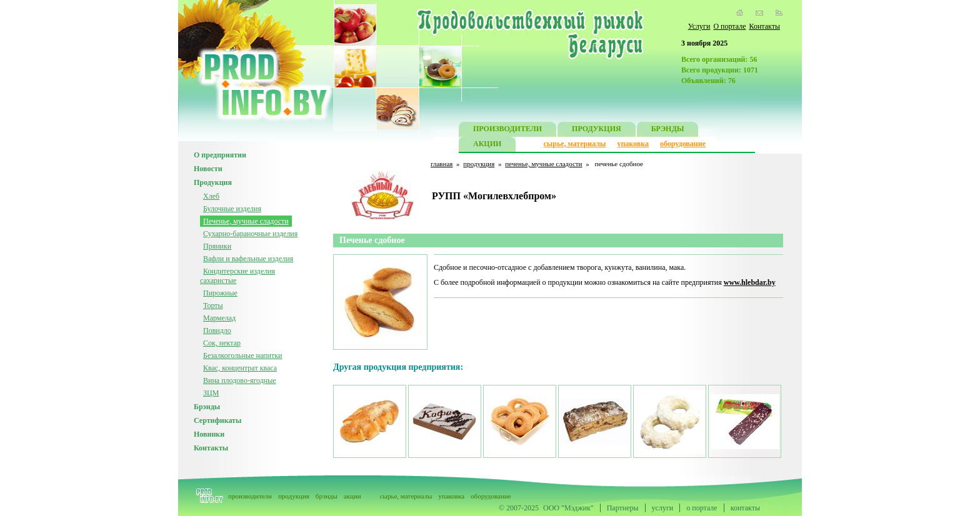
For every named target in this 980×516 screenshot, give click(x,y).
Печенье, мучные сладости (246, 221)
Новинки (209, 434)
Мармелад (219, 318)
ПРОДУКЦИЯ (597, 130)
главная (442, 164)
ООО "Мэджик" (568, 508)
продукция (479, 164)
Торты (213, 305)
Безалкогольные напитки (242, 355)
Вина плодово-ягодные (240, 380)
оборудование (683, 144)
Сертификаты (217, 420)
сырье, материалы (575, 144)
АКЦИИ (487, 145)
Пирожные (220, 293)
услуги (663, 508)
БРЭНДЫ (668, 130)
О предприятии (220, 155)
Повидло (217, 330)
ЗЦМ (211, 393)
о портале (702, 508)
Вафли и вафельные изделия (248, 259)
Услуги (699, 26)
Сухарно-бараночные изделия (250, 234)
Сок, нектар (222, 343)
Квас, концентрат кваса (240, 368)
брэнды (327, 496)
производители (250, 496)
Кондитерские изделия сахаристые (237, 276)
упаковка (633, 144)
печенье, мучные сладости (543, 164)
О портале (729, 26)
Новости (208, 169)
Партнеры (623, 508)
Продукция (213, 182)
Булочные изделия (232, 209)
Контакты (764, 26)
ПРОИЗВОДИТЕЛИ (507, 130)
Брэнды (207, 407)
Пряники (217, 246)
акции (352, 496)
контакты (745, 508)
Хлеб (211, 196)
